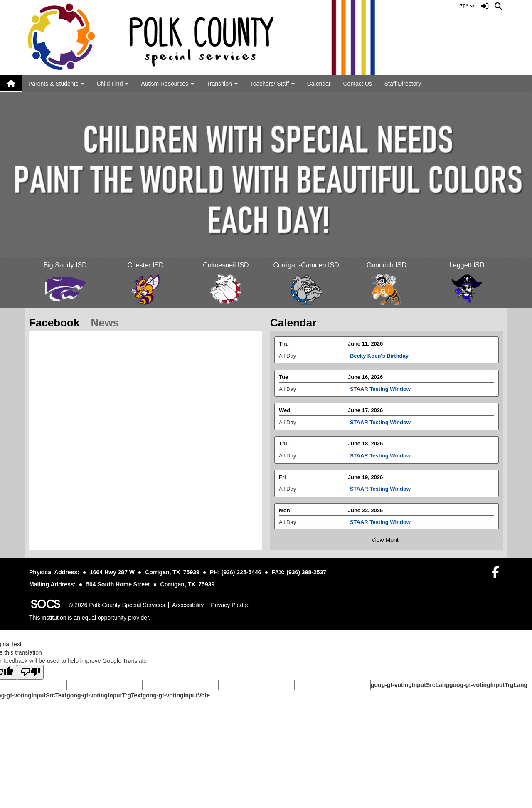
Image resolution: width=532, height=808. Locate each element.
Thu (284, 347)
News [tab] (107, 323)
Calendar (319, 84)
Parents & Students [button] (56, 84)
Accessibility (188, 605)
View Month (387, 540)
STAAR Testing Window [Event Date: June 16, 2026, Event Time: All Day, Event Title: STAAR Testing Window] (380, 393)
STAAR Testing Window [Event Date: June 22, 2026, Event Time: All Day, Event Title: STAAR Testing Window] (380, 526)
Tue (283, 381)
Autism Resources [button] (167, 84)
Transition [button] (222, 84)
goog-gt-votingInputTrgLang (488, 685)
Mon (284, 514)
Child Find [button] (112, 84)
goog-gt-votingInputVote (176, 695)
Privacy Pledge (230, 605)
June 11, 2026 (366, 347)
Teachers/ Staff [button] (272, 84)
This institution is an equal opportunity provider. (90, 618)
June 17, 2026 (366, 414)
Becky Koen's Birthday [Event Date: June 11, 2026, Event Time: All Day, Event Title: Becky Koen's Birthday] (379, 360)
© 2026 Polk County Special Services (117, 605)
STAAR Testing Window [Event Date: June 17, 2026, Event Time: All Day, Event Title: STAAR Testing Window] (380, 426)
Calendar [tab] (296, 323)
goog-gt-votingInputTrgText (104, 695)
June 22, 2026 (366, 514)
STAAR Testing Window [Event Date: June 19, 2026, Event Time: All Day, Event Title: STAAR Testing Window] (380, 493)
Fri (282, 481)
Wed (284, 414)
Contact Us (358, 84)
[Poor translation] (30, 672)
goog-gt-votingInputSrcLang (410, 685)
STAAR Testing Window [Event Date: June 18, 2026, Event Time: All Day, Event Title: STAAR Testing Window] (380, 459)
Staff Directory (403, 84)
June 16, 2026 (366, 381)
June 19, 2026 (366, 481)
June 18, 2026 (366, 448)
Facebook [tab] (57, 323)
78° (467, 6)
